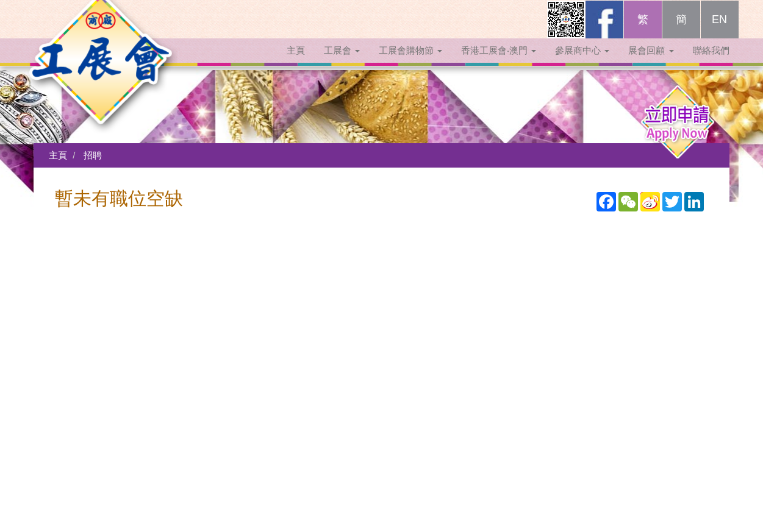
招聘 (93, 155)
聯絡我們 (711, 62)
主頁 (296, 62)
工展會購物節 (410, 62)
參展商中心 (582, 62)
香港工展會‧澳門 (499, 62)
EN (719, 32)
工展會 (342, 62)
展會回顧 (651, 62)
